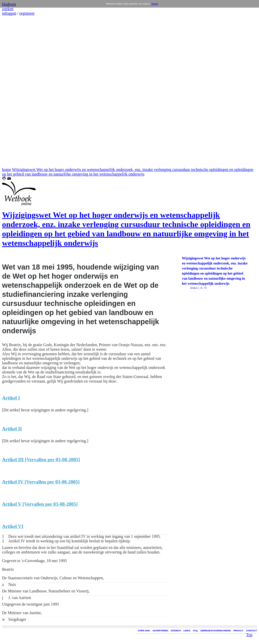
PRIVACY (238, 631)
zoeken (8, 9)
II (201, 288)
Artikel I (194, 288)
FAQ (195, 631)
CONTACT (252, 631)
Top (249, 628)
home (7, 170)
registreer (27, 13)
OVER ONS (144, 631)
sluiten (155, 4)
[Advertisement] (17, 92)
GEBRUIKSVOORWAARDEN (215, 631)
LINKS (187, 631)
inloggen (9, 13)
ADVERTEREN (160, 631)
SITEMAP (176, 631)
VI (205, 288)
